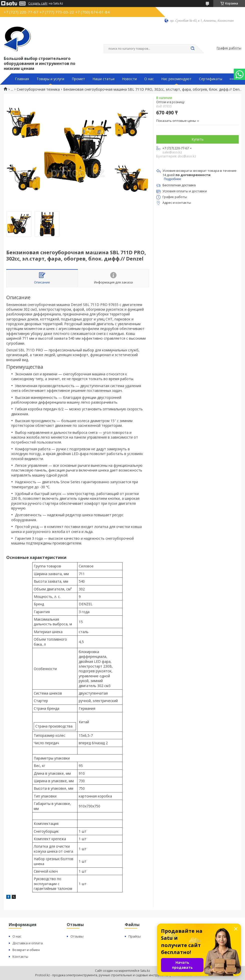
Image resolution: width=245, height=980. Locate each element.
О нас (149, 79)
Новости (129, 79)
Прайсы (135, 936)
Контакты (20, 957)
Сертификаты (211, 79)
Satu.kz (145, 971)
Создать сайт (38, 3)
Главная (22, 79)
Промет (78, 79)
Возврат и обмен (26, 950)
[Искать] (192, 49)
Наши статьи (103, 79)
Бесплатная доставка (179, 185)
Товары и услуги (50, 79)
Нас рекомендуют (176, 79)
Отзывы (77, 936)
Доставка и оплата (28, 943)
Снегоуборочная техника (38, 89)
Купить (197, 139)
